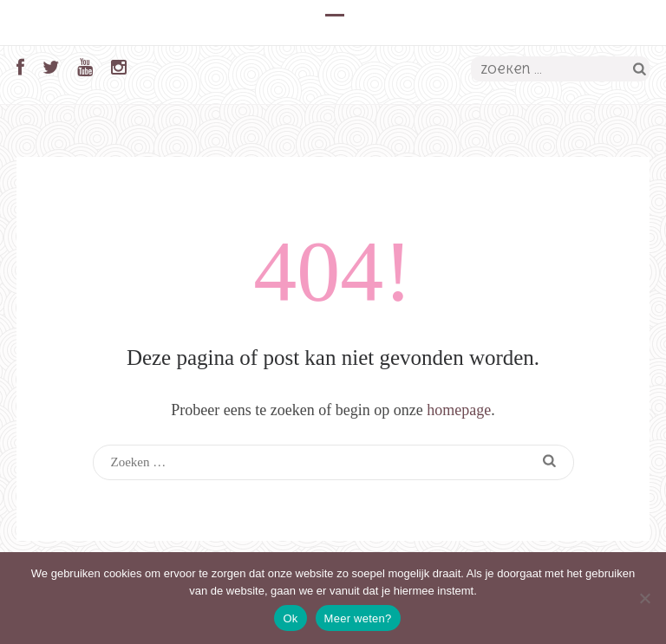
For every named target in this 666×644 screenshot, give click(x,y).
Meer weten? (358, 618)
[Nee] (644, 598)
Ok (290, 618)
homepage (459, 410)
